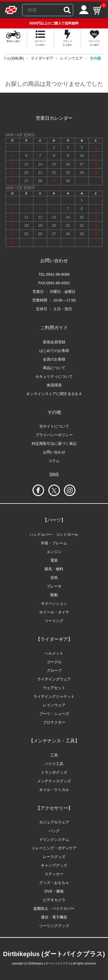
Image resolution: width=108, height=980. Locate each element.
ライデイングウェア (54, 679)
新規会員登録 (54, 342)
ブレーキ (54, 586)
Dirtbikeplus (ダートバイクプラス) (54, 954)
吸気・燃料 (54, 569)
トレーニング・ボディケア (54, 848)
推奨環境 (54, 385)
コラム (54, 461)
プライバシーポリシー (54, 435)
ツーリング (54, 621)
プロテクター (54, 722)
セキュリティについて (54, 376)
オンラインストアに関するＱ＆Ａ (54, 394)
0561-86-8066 (58, 274)
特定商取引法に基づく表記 (54, 444)
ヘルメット (54, 653)
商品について (54, 368)
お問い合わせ (54, 452)
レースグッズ (54, 857)
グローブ (54, 671)
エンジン (54, 552)
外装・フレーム (54, 543)
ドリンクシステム (54, 839)
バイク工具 (54, 764)
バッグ (54, 831)
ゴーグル (54, 662)
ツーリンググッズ (54, 926)
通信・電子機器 (54, 917)
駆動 (54, 595)
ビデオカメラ (54, 900)
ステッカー (54, 874)
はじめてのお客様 (54, 351)
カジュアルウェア (54, 822)
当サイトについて (54, 426)
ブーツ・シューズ (54, 714)
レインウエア (71, 58)
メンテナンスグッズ (54, 781)
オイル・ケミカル (54, 790)
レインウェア (54, 705)
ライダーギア (42, 58)
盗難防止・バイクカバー (54, 908)
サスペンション (54, 604)
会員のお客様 (54, 359)
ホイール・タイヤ (54, 612)
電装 (54, 560)
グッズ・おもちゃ (54, 883)
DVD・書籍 (54, 891)
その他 (95, 58)
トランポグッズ (54, 772)
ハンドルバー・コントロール (54, 534)
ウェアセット (54, 688)
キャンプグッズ (54, 865)
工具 (54, 755)
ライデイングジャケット (54, 696)
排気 (54, 578)
